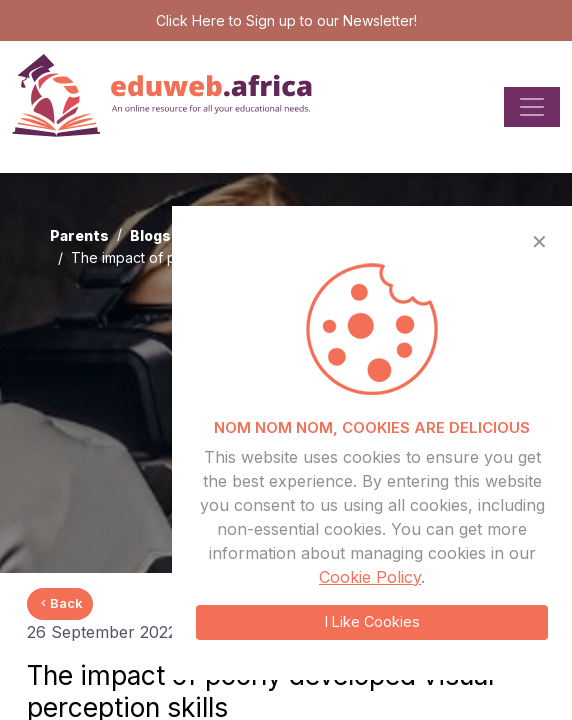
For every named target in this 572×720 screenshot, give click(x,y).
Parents (79, 235)
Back (60, 603)
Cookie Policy (370, 577)
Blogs (150, 235)
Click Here (190, 20)
